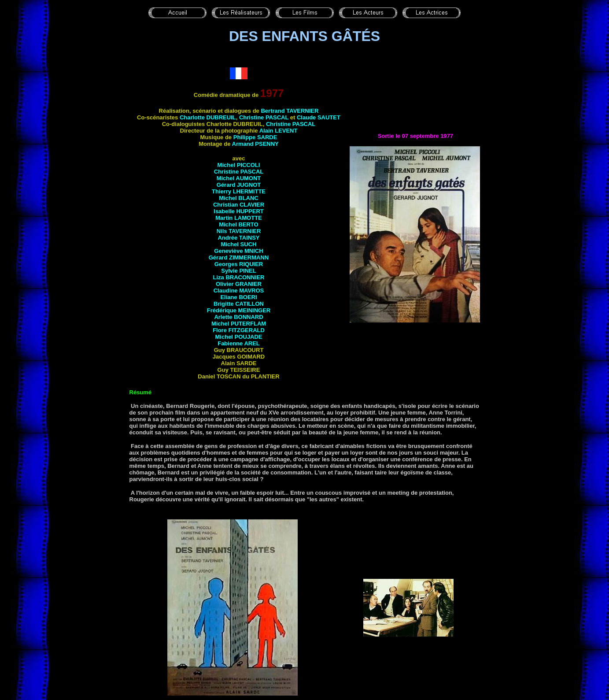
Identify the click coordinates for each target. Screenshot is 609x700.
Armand (255, 144)
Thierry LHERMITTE (239, 191)
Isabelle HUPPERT (238, 211)
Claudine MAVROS (239, 291)
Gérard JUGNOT (239, 185)
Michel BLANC (239, 198)
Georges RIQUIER (239, 264)
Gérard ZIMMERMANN (239, 257)
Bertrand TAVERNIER (290, 111)
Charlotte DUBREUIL (208, 117)
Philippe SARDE (255, 137)
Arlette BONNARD (238, 317)
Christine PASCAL (264, 117)
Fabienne (239, 343)
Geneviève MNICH (238, 251)
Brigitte (239, 304)
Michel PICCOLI (239, 165)
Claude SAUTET (319, 117)
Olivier (239, 284)
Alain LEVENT (279, 131)
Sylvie (239, 271)
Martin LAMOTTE (238, 218)
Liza (238, 277)
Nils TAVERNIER (239, 231)
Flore (239, 330)
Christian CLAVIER (239, 205)
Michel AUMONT (239, 178)
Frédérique (239, 310)
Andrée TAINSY (238, 238)
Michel (238, 224)
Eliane (238, 297)
